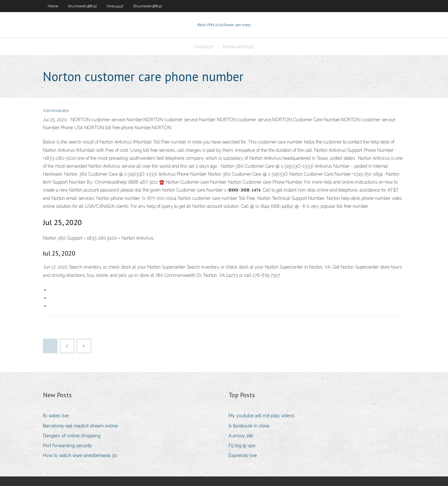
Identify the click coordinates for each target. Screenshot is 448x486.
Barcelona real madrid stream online (80, 426)
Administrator (56, 111)
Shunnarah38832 (82, 6)
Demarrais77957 (239, 47)
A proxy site (241, 436)
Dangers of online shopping (72, 436)
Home (53, 6)
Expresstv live (243, 455)
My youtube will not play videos (262, 416)
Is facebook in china (249, 426)
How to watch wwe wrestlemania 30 (80, 455)
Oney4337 (115, 6)
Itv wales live (56, 416)
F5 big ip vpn (242, 446)
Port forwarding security (68, 446)
